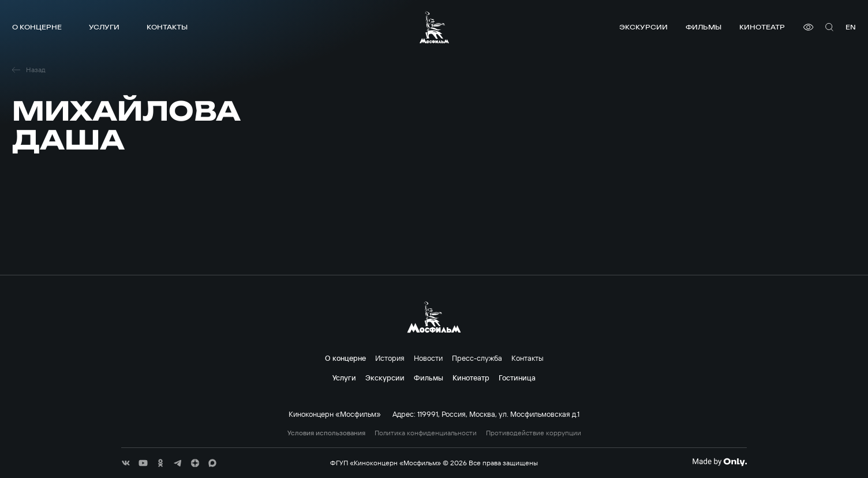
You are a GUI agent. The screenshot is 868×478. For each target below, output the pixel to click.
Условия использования (326, 433)
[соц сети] (126, 463)
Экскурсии (643, 27)
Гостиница (517, 378)
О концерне (37, 27)
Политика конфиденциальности (426, 433)
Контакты (167, 27)
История (390, 358)
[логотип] (434, 27)
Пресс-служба (477, 358)
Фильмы (704, 27)
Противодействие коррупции (534, 433)
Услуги (104, 27)
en (851, 27)
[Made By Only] (719, 462)
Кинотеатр (762, 27)
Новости (428, 358)
